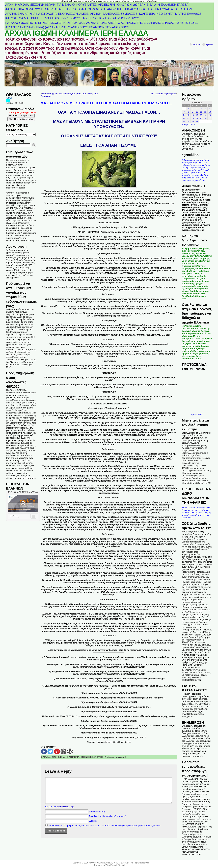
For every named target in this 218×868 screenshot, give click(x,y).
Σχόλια (209, 44)
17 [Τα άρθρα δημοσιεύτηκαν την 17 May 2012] (197, 115)
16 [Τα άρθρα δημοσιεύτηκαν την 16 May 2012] (193, 115)
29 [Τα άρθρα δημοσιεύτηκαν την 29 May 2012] (188, 121)
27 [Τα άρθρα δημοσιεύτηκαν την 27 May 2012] (210, 118)
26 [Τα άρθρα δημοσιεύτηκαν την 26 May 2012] (205, 118)
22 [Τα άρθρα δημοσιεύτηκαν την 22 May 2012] (188, 118)
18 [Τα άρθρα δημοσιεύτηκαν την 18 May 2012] (201, 115)
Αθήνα (9, 98)
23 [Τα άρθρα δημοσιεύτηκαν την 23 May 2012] (193, 118)
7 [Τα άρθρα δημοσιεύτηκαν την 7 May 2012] (184, 112)
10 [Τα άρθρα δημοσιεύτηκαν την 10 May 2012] (197, 112)
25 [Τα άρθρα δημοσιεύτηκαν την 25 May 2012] (201, 118)
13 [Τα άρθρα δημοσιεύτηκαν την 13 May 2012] (210, 112)
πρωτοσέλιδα (197, 414)
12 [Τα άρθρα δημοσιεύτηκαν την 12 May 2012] (205, 112)
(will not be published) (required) (108, 821)
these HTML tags (66, 812)
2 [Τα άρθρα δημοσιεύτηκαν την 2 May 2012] (193, 109)
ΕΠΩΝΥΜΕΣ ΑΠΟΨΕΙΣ (92, 757)
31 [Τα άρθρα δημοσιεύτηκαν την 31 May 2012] (197, 121)
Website (93, 826)
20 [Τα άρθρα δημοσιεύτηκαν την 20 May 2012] (210, 115)
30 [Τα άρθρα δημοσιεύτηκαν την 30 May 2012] (193, 121)
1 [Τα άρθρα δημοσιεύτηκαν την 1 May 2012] (188, 109)
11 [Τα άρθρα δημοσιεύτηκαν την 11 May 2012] (201, 112)
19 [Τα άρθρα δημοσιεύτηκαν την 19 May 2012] (205, 115)
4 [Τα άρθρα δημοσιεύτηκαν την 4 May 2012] (201, 109)
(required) (97, 816)
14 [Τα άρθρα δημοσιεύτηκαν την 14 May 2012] (184, 115)
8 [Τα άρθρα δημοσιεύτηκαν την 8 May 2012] (188, 112)
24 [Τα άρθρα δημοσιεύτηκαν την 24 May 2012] (197, 118)
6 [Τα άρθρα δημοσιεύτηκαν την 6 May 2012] (210, 109)
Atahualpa (122, 865)
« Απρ (185, 124)
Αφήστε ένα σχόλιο (115, 757)
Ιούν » (192, 124)
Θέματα (197, 44)
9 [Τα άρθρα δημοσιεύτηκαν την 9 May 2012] (193, 112)
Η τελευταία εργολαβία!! (164, 94)
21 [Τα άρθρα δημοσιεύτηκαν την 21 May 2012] (184, 118)
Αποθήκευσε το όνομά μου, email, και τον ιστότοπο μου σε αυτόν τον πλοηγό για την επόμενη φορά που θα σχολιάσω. (105, 831)
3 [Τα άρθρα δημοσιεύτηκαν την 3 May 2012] (197, 109)
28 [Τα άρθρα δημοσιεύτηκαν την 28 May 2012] (184, 121)
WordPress (111, 865)
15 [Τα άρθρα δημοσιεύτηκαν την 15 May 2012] (188, 115)
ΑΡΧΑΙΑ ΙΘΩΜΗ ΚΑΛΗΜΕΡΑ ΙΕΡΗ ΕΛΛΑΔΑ (76, 33)
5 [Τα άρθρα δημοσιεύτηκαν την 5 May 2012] (205, 109)
